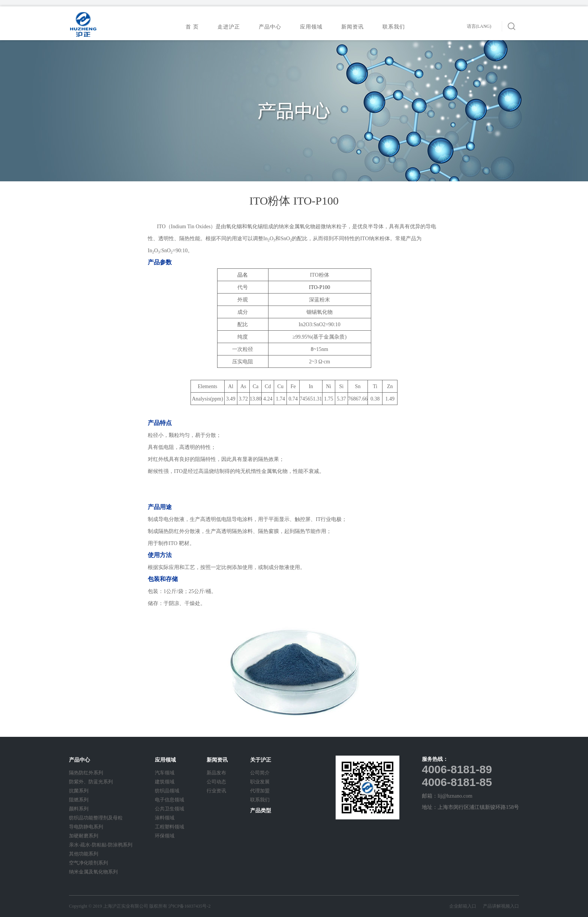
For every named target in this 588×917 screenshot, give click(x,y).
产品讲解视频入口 (501, 906)
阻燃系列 (79, 800)
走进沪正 (231, 27)
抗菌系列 (79, 791)
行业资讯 (216, 791)
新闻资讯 (355, 27)
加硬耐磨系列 (84, 836)
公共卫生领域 (169, 809)
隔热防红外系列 (86, 773)
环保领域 (165, 836)
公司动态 (216, 782)
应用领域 (313, 27)
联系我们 (396, 27)
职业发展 (260, 782)
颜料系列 (79, 809)
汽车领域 (165, 773)
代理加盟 (260, 791)
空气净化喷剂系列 (88, 863)
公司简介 (260, 773)
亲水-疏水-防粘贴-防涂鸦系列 (101, 845)
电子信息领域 (169, 800)
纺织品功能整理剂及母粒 (96, 818)
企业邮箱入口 (466, 906)
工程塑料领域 (169, 827)
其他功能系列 (84, 854)
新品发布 (216, 773)
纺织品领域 (167, 791)
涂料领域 (165, 818)
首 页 (192, 27)
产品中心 (272, 27)
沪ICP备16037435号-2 (190, 906)
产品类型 (261, 811)
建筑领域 (165, 782)
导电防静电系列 (86, 827)
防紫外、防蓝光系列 (91, 782)
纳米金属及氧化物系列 (93, 872)
